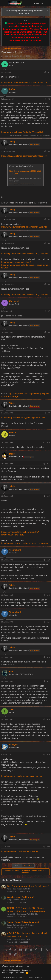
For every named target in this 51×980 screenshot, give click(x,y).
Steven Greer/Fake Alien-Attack (23, 922)
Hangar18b (11, 914)
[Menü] (4, 3)
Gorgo (9, 900)
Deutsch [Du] (23, 966)
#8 (49, 332)
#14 (48, 595)
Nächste (28, 865)
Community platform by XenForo (22, 978)
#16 (48, 657)
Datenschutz (27, 970)
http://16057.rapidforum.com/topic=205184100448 (24, 156)
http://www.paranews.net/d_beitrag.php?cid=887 (23, 417)
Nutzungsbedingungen (11, 970)
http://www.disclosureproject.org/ (16, 262)
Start (22, 973)
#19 (48, 755)
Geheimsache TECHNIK (21, 889)
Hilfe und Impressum (10, 973)
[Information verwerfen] (47, 10)
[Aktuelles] (47, 3)
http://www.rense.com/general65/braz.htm (20, 851)
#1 (49, 72)
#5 (49, 243)
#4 (49, 219)
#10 (48, 443)
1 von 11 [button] (17, 865)
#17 (48, 681)
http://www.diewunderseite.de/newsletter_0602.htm (24, 227)
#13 (48, 560)
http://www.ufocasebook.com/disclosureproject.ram (24, 82)
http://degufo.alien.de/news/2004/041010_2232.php (25, 254)
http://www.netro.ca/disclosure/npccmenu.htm (22, 776)
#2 (49, 99)
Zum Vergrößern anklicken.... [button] (26, 184)
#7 (49, 311)
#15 (48, 622)
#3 (49, 151)
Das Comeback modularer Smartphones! (28, 886)
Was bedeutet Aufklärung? (21, 897)
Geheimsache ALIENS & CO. (27, 914)
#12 (48, 496)
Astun (9, 889)
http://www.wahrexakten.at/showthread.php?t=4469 (25, 543)
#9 (49, 413)
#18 (48, 719)
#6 (49, 284)
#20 (48, 847)
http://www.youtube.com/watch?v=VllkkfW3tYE (22, 132)
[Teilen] (45, 72)
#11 (48, 464)
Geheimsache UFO (20, 900)
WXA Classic (8, 966)
